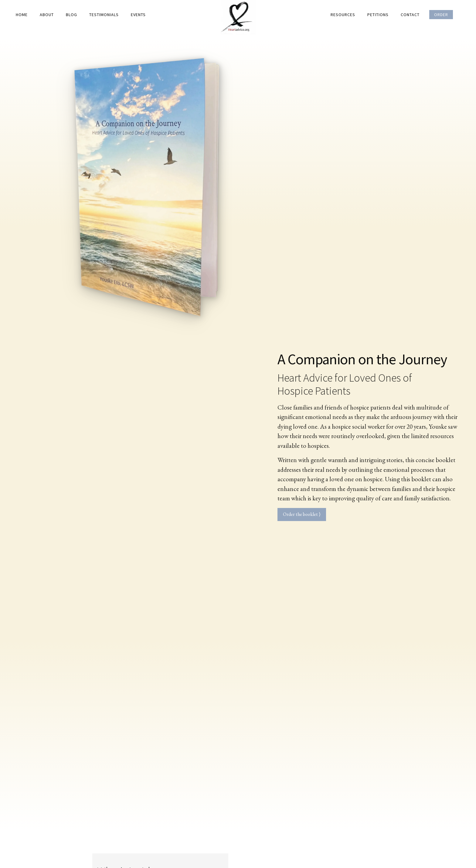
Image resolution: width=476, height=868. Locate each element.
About (47, 15)
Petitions (378, 15)
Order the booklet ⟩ (302, 514)
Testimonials (104, 15)
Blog (71, 15)
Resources (343, 15)
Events (138, 15)
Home (22, 15)
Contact (410, 15)
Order (441, 15)
